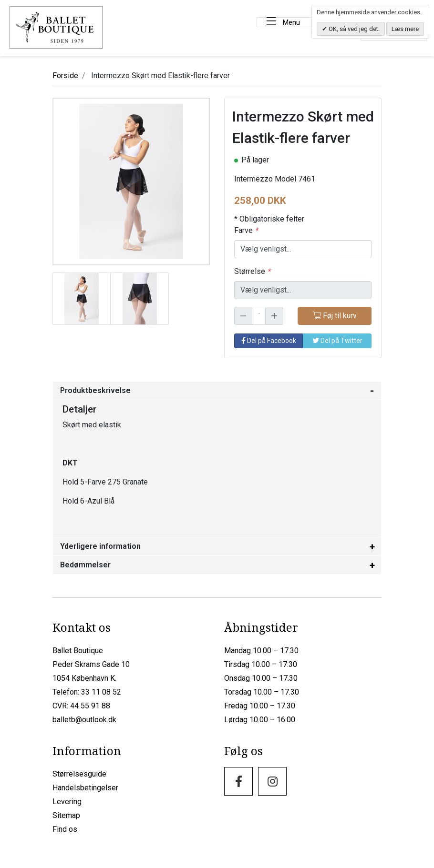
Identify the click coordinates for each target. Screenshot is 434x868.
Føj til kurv (335, 315)
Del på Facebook (269, 340)
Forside (65, 75)
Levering (67, 801)
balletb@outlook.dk (84, 719)
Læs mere (405, 29)
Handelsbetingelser (85, 787)
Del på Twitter (337, 340)
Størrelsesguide (79, 773)
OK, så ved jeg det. (353, 29)
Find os (65, 828)
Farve (246, 229)
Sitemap (66, 814)
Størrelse (252, 270)
